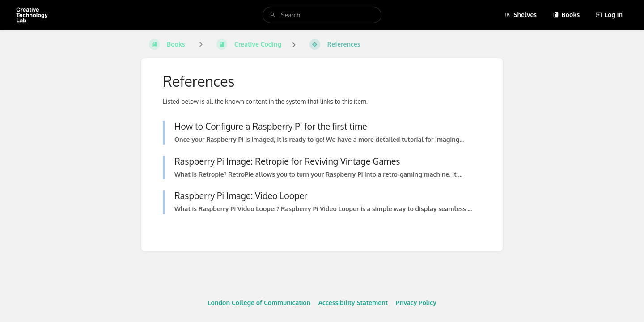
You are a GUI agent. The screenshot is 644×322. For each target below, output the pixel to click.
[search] (322, 15)
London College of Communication (259, 303)
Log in (609, 15)
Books (566, 15)
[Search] (273, 15)
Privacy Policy (416, 303)
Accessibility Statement (353, 303)
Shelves (521, 15)
